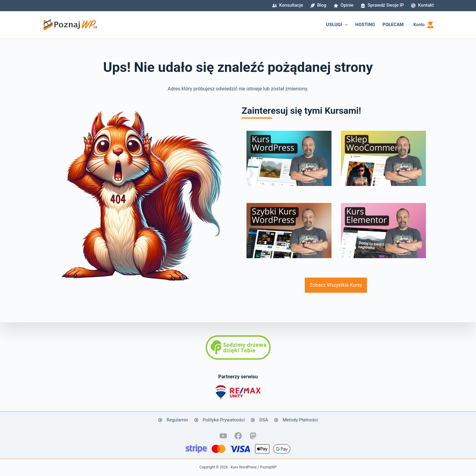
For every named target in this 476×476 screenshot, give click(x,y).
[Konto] (424, 25)
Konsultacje (288, 5)
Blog (318, 5)
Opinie (343, 5)
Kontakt (422, 5)
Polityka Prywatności (224, 420)
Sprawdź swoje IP (382, 5)
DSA (264, 420)
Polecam (393, 25)
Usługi (338, 25)
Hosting (365, 25)
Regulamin (177, 420)
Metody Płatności (300, 420)
